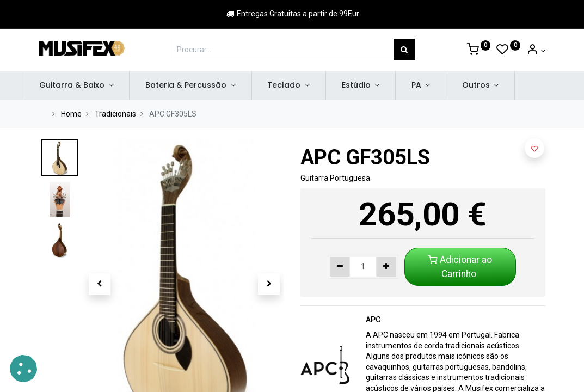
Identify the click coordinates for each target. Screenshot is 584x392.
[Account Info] (536, 51)
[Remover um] (340, 267)
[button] (100, 284)
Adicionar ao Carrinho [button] (460, 267)
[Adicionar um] (386, 267)
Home (71, 114)
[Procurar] (404, 50)
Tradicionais (115, 114)
